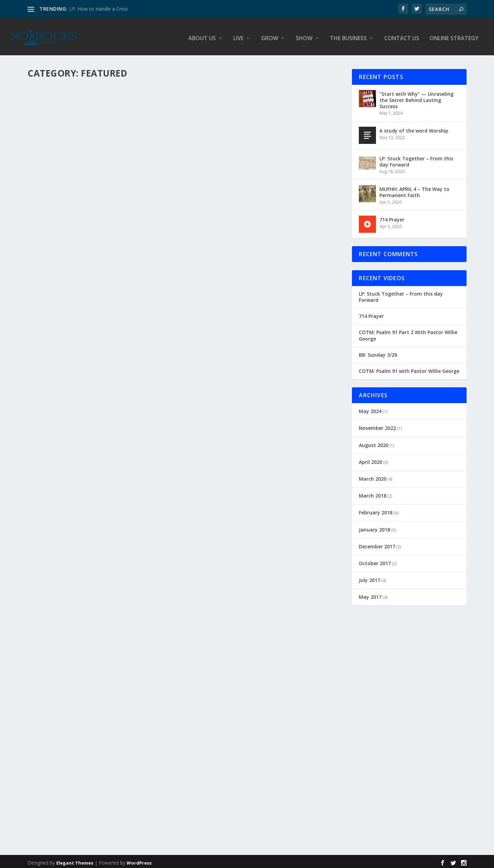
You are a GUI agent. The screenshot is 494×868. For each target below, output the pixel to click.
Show (304, 36)
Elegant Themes (75, 860)
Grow (270, 36)
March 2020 (373, 476)
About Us (202, 36)
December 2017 (377, 544)
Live (238, 36)
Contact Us (402, 36)
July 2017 (369, 577)
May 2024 (370, 408)
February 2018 (376, 510)
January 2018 (374, 527)
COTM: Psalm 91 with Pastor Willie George (409, 368)
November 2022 (377, 426)
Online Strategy (454, 36)
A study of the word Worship (414, 128)
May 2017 (370, 594)
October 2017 (375, 561)
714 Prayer (392, 217)
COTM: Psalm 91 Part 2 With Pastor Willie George (408, 333)
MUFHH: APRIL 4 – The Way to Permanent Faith (414, 189)
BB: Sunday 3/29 (378, 352)
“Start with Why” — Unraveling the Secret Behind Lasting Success (416, 97)
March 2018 (373, 493)
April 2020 (370, 459)
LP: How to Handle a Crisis (99, 9)
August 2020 (374, 442)
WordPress (139, 860)
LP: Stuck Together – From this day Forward (416, 159)
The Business (348, 36)
